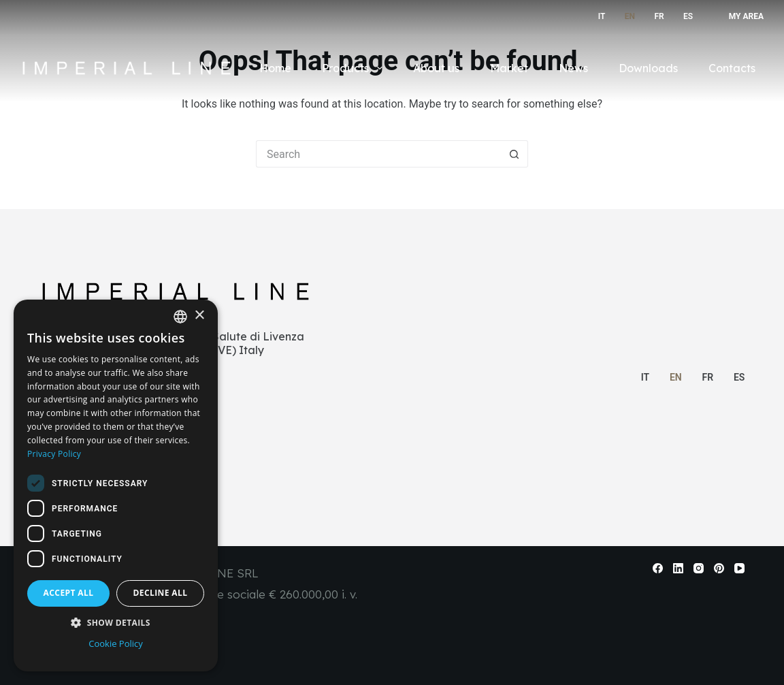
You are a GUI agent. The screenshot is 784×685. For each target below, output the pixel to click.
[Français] (656, 17)
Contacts (732, 68)
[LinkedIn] (678, 568)
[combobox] (180, 317)
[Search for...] (378, 154)
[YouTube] (739, 568)
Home (275, 68)
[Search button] (514, 154)
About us (436, 68)
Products (355, 68)
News (573, 68)
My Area (746, 16)
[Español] (685, 17)
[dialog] (116, 485)
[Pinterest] (719, 568)
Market (509, 68)
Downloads (648, 68)
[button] (116, 623)
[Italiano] (599, 17)
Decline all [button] (161, 593)
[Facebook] (658, 568)
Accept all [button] (69, 593)
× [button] (199, 316)
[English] (627, 17)
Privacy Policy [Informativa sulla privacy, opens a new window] (54, 454)
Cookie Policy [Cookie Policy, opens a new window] (116, 643)
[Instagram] (699, 568)
